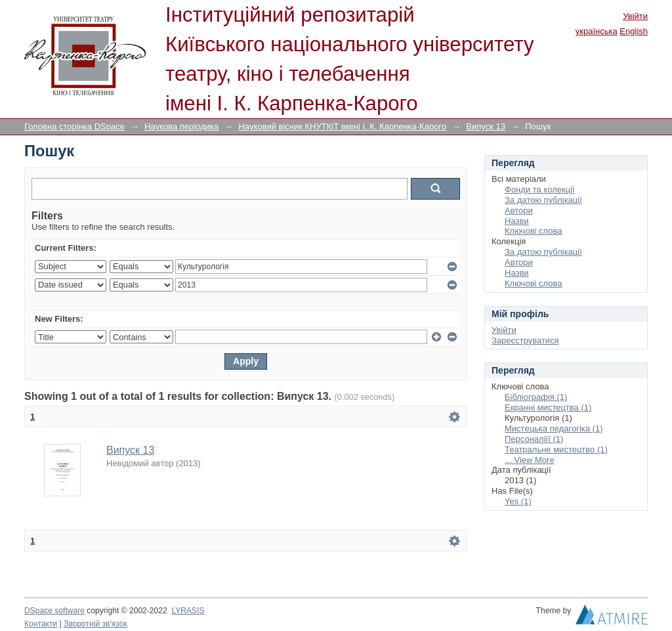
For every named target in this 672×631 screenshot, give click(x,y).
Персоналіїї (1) (534, 439)
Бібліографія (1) (536, 397)
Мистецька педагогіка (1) (554, 428)
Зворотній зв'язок (95, 624)
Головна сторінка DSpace (74, 126)
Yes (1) (518, 501)
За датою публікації (543, 200)
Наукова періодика (181, 126)
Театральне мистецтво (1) (556, 449)
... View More (530, 460)
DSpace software (54, 611)
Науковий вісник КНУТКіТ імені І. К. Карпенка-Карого (342, 126)
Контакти (41, 624)
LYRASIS (188, 611)
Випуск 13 (486, 126)
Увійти (635, 16)
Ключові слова (533, 231)
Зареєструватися (525, 340)
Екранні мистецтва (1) (548, 407)
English (634, 31)
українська (597, 31)
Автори (519, 210)
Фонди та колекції (540, 189)
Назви (517, 221)
